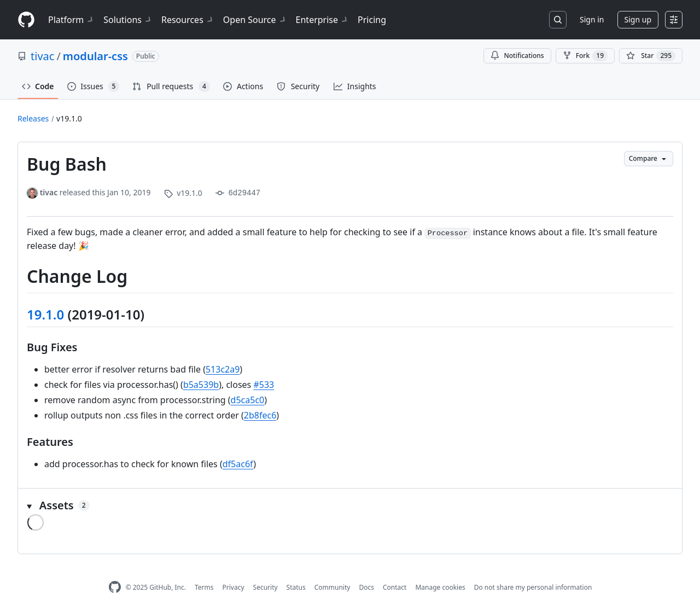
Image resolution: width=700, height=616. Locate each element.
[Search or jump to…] (558, 20)
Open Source (255, 20)
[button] (350, 505)
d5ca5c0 (248, 400)
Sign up (638, 19)
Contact (395, 587)
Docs (366, 587)
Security (266, 587)
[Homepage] (26, 20)
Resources (188, 20)
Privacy (234, 587)
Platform (71, 20)
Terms (204, 587)
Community (332, 587)
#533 (264, 385)
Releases (33, 118)
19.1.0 (45, 314)
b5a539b (201, 385)
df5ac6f (238, 464)
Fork (585, 56)
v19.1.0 (69, 118)
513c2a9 (223, 369)
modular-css (95, 56)
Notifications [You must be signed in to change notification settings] (517, 56)
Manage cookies (440, 587)
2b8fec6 (260, 415)
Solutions (128, 20)
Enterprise (322, 20)
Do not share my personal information (533, 587)
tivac (42, 56)
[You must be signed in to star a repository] (651, 56)
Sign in (592, 19)
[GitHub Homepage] (115, 587)
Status (296, 587)
